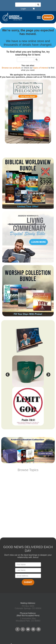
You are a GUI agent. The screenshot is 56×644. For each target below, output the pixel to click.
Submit (28, 582)
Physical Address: (28, 613)
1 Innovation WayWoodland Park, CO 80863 (28, 620)
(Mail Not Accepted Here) (28, 616)
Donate (48, 17)
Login (23, 9)
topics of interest (41, 68)
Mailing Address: (28, 603)
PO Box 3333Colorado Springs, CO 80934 (28, 607)
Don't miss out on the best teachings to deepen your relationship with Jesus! (28, 556)
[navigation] (23, 9)
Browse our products (11, 68)
